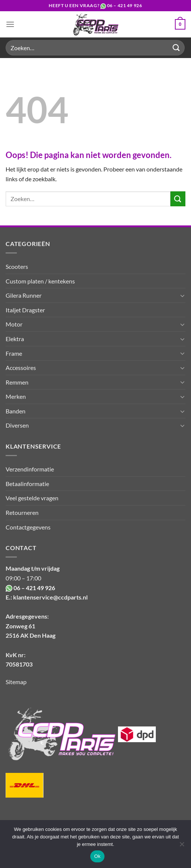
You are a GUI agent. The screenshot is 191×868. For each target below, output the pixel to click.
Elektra (15, 339)
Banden (16, 411)
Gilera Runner (24, 295)
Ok (97, 856)
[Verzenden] (176, 48)
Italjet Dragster (25, 310)
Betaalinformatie (27, 484)
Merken (16, 396)
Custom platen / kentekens (40, 281)
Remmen (17, 382)
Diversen (17, 425)
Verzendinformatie (30, 469)
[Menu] (10, 24)
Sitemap (16, 682)
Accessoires (21, 368)
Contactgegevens (28, 527)
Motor (14, 324)
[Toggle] (182, 295)
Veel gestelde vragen (32, 498)
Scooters (17, 266)
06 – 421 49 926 (125, 5)
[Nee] (182, 846)
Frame (14, 353)
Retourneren (22, 512)
